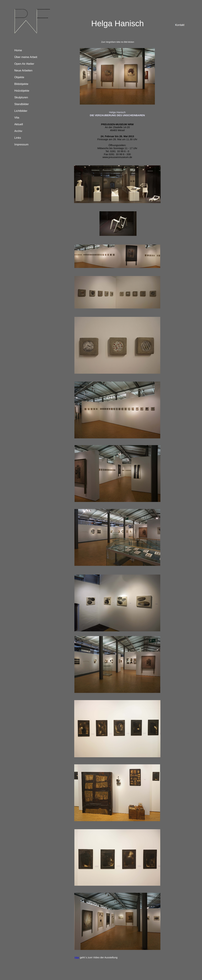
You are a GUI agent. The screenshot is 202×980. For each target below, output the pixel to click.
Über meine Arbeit (26, 57)
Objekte (19, 77)
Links (18, 138)
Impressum (21, 144)
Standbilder (22, 104)
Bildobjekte (21, 84)
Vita (17, 118)
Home (18, 50)
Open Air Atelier (24, 64)
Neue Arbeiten (23, 71)
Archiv (18, 131)
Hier (77, 957)
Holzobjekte (22, 91)
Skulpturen (21, 97)
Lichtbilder (21, 111)
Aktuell (19, 124)
